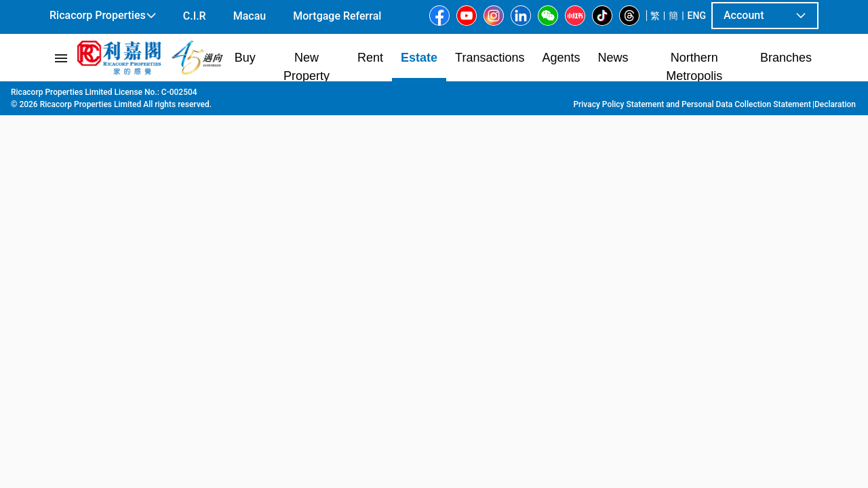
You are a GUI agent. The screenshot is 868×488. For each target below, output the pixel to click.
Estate (117, 96)
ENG (697, 16)
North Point (252, 96)
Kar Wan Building (382, 96)
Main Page (70, 96)
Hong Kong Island (179, 96)
